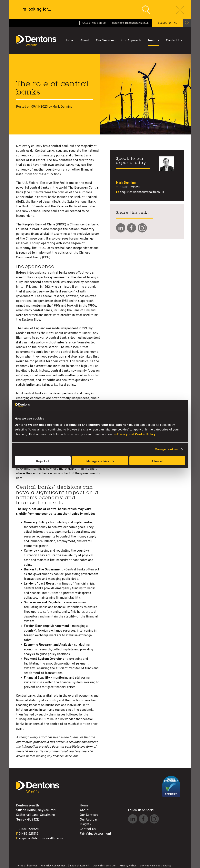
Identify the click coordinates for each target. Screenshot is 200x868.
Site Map (49, 850)
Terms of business (27, 847)
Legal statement (80, 847)
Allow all (157, 461)
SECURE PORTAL (167, 4)
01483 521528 (130, 168)
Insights (154, 21)
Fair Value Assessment (95, 815)
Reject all (43, 461)
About (85, 21)
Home (69, 21)
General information (105, 847)
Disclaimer (22, 850)
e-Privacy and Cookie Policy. (135, 434)
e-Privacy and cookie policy (156, 847)
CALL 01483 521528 (94, 4)
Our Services (105, 21)
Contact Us (174, 21)
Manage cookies (166, 449)
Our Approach (131, 21)
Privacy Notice (128, 847)
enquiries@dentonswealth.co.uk (130, 4)
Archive (36, 850)
